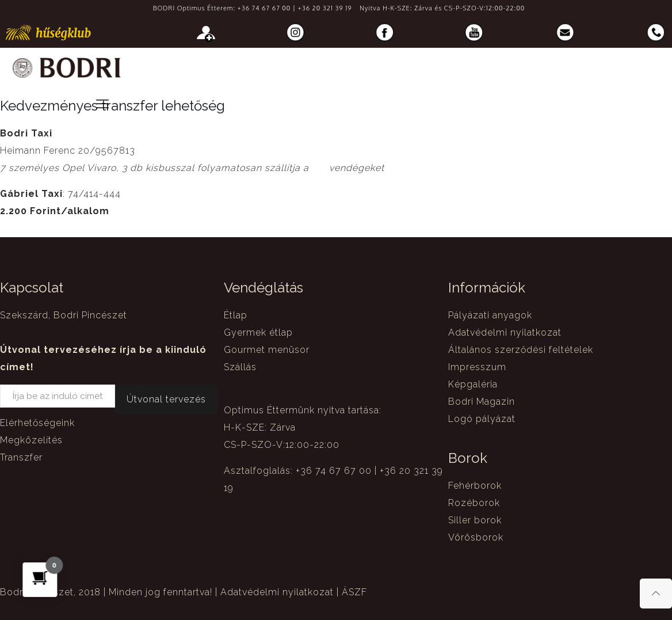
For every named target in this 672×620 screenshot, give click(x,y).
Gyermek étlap (258, 332)
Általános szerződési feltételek (521, 350)
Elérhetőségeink (37, 423)
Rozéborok (474, 503)
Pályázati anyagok (490, 315)
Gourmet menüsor (267, 350)
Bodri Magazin (482, 402)
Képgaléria (473, 384)
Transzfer (21, 457)
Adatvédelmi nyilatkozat (505, 332)
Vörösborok (476, 537)
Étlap (236, 315)
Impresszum (477, 367)
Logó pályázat (482, 419)
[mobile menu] (102, 104)
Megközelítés (31, 440)
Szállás (240, 367)
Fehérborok (475, 486)
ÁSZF (354, 592)
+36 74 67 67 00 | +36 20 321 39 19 (295, 8)
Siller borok (475, 520)
